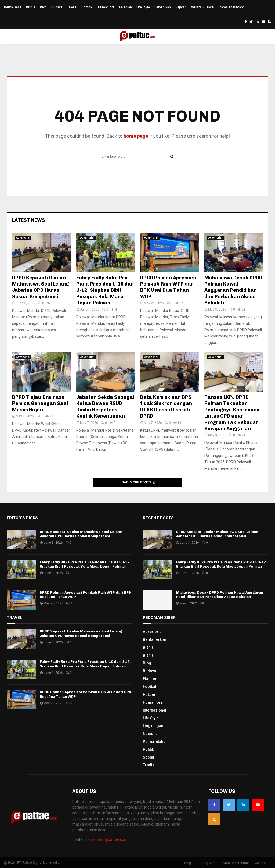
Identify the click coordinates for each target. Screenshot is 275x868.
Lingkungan (153, 726)
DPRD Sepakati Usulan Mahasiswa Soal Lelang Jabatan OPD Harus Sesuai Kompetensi (41, 287)
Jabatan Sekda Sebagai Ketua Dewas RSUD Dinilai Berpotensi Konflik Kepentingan (105, 407)
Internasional (155, 710)
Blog (43, 7)
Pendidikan (163, 7)
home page (136, 136)
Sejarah (181, 7)
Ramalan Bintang (232, 7)
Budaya (57, 7)
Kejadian (125, 7)
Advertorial (23, 238)
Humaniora (106, 7)
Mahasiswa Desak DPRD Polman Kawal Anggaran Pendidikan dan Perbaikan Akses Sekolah (233, 290)
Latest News (29, 220)
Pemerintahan (155, 742)
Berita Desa (13, 7)
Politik (148, 749)
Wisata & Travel (203, 7)
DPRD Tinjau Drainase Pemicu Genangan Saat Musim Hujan (40, 403)
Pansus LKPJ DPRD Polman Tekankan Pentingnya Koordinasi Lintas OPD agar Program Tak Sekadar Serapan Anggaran (232, 413)
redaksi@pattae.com (110, 839)
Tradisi (72, 7)
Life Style (143, 7)
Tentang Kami (206, 863)
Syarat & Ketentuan (236, 863)
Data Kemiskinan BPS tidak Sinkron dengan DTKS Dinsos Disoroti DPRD (166, 407)
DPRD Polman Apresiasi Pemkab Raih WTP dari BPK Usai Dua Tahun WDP (168, 287)
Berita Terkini (154, 639)
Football (88, 7)
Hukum (149, 695)
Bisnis (31, 7)
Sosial (149, 757)
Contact (261, 863)
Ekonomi (151, 679)
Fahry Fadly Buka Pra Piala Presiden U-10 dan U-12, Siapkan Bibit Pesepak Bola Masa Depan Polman (105, 290)
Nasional (151, 734)
